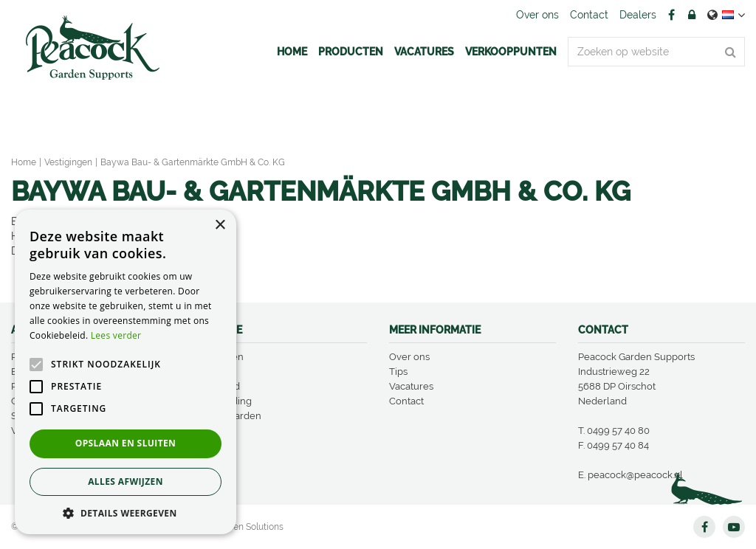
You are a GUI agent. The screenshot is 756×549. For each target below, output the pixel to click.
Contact (406, 401)
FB (671, 15)
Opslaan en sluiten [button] (126, 443)
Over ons (409, 357)
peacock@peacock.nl (635, 475)
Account (692, 15)
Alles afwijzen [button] (126, 481)
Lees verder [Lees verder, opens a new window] (116, 335)
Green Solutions (251, 527)
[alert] (126, 372)
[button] (126, 512)
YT (734, 527)
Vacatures (411, 386)
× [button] (220, 225)
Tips (398, 372)
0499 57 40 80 (618, 431)
